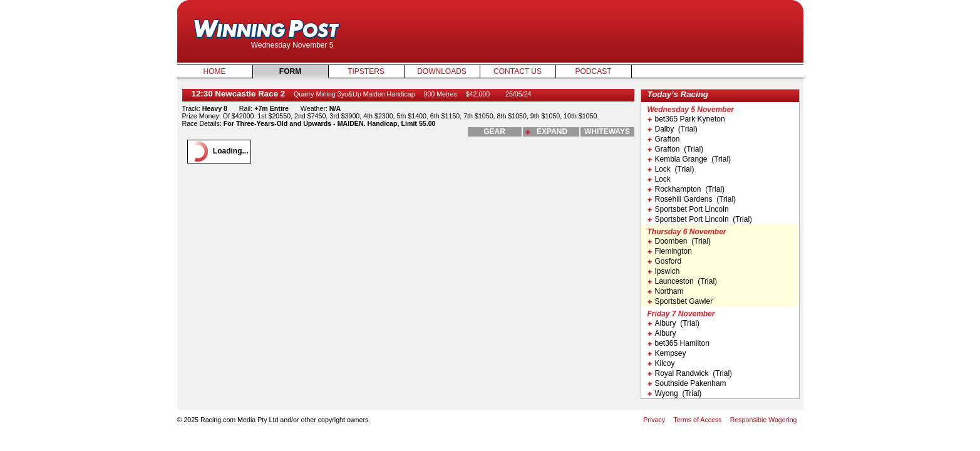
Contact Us (518, 71)
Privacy (654, 420)
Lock (659, 179)
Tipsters (366, 71)
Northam (666, 291)
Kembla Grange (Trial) (689, 159)
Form (290, 71)
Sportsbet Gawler (680, 301)
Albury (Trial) (674, 323)
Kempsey (667, 353)
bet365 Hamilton (678, 343)
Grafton (664, 139)
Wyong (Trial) (675, 393)
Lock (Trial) (671, 169)
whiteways (607, 132)
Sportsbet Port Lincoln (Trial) (700, 219)
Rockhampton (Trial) (686, 189)
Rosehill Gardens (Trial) (692, 199)
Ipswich (664, 271)
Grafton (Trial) (676, 149)
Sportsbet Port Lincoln (688, 209)
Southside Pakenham (687, 383)
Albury (662, 333)
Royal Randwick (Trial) (690, 373)
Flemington (670, 251)
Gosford (665, 261)
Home (215, 71)
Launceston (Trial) (683, 281)
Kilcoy (661, 363)
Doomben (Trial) (679, 241)
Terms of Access (698, 420)
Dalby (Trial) (673, 129)
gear (494, 132)
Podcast (593, 71)
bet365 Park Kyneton (686, 119)
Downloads (442, 71)
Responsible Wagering (764, 420)
